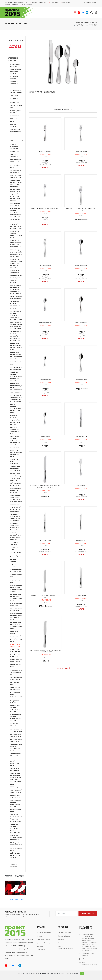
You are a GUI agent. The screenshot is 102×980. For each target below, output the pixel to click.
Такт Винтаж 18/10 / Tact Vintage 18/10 (15, 469)
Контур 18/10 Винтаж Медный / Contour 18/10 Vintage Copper (16, 224)
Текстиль (14, 96)
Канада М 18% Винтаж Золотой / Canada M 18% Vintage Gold (15, 336)
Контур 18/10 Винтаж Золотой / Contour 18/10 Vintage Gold (16, 213)
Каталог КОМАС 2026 (15, 900)
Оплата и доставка (65, 933)
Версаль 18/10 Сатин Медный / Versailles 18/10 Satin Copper (16, 263)
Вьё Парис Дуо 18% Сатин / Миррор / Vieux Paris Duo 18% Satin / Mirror (16, 289)
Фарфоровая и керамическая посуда (16, 72)
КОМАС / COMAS (91, 23)
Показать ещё (63, 671)
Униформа (14, 99)
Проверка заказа (64, 936)
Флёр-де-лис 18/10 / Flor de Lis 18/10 (15, 855)
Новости (61, 939)
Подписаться (88, 914)
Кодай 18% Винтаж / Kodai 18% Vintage (16, 838)
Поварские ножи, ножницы (14, 462)
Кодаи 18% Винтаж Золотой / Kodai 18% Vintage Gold (15, 828)
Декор (13, 121)
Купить (45, 168)
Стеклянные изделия (44, 933)
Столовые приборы (43, 939)
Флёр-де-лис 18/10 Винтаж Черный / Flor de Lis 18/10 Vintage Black (16, 778)
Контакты (61, 943)
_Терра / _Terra (16, 553)
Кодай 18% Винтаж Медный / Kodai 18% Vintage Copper (16, 376)
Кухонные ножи (16, 87)
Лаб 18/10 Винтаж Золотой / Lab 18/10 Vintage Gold (16, 409)
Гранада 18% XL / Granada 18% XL (16, 672)
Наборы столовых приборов (14, 146)
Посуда (39, 936)
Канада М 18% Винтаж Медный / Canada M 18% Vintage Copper (16, 315)
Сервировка (15, 102)
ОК (82, 973)
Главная (80, 23)
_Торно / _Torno (16, 556)
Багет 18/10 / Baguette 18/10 (86, 25)
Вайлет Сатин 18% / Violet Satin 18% (16, 490)
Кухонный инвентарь (44, 943)
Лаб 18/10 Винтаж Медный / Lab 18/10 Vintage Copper (15, 420)
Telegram (85, 959)
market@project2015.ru (89, 964)
